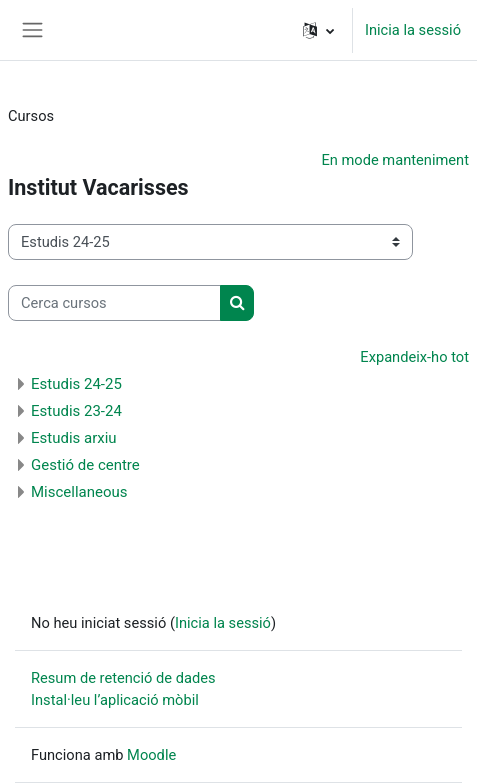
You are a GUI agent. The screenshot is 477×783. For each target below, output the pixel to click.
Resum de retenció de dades (123, 678)
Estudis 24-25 (76, 384)
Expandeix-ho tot (414, 357)
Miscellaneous (79, 492)
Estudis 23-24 (76, 411)
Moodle (151, 755)
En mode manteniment (395, 160)
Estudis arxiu (74, 438)
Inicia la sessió (413, 30)
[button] (318, 30)
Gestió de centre (85, 465)
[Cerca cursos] (114, 303)
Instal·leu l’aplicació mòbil (115, 700)
